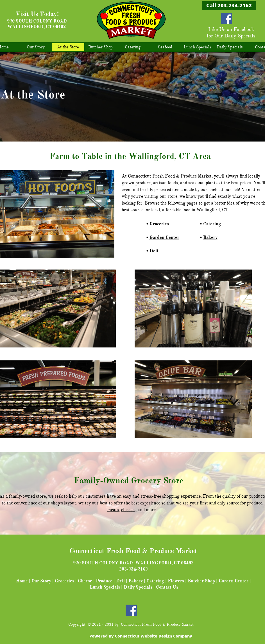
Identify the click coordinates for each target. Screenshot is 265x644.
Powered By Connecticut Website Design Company (141, 636)
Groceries (159, 224)
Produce (104, 581)
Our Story (41, 581)
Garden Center (164, 237)
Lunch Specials (105, 587)
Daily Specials (138, 587)
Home (22, 581)
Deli (154, 251)
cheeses (128, 510)
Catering (155, 581)
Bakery (210, 237)
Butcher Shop (201, 581)
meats (113, 510)
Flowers (176, 581)
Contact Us (167, 587)
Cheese (85, 581)
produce (255, 503)
